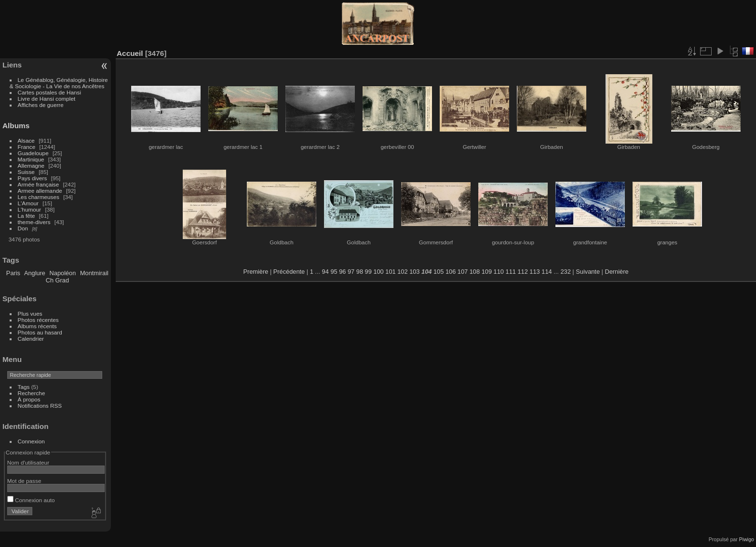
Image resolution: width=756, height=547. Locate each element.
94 (325, 272)
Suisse (26, 172)
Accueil (130, 53)
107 (463, 272)
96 (342, 272)
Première (256, 272)
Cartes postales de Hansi (49, 92)
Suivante (588, 272)
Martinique (31, 159)
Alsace (26, 140)
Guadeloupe (33, 153)
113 (534, 272)
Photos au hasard (40, 332)
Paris (13, 273)
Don (23, 228)
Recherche (32, 393)
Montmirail (94, 273)
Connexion (31, 441)
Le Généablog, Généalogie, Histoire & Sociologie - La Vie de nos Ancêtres (59, 83)
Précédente (289, 272)
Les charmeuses (39, 197)
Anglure (35, 273)
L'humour (30, 209)
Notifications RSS (40, 406)
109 (487, 272)
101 (390, 272)
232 (565, 272)
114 (547, 272)
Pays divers (33, 178)
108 (475, 272)
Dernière (617, 272)
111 (511, 272)
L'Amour (28, 203)
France (27, 147)
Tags (24, 387)
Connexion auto (31, 500)
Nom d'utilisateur (28, 462)
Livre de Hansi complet (47, 99)
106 (451, 272)
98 (360, 272)
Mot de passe (24, 481)
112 (522, 272)
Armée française (39, 184)
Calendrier (31, 339)
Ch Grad (57, 280)
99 (368, 272)
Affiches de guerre (41, 105)
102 (402, 272)
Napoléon (63, 273)
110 (499, 272)
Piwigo (747, 539)
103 (414, 272)
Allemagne (31, 166)
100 (378, 272)
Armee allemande (40, 191)
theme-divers (34, 222)
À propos (29, 399)
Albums (16, 126)
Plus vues (30, 314)
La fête (27, 216)
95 (334, 272)
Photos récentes (38, 320)
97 (351, 272)
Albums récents (37, 326)
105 (439, 272)
